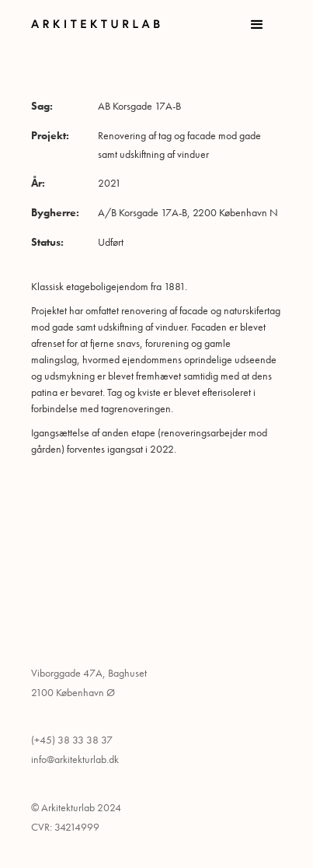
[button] (257, 25)
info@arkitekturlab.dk (75, 759)
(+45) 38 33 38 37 (72, 740)
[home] (103, 24)
